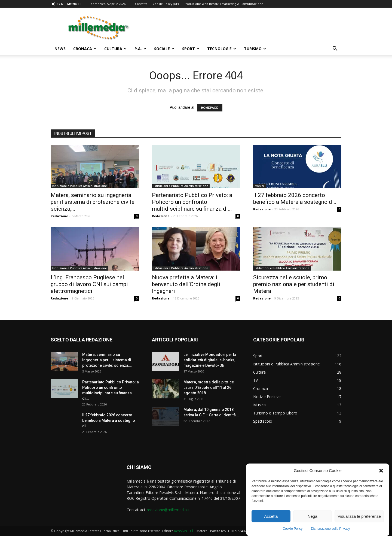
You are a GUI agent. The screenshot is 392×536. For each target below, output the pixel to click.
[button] (381, 474)
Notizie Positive (267, 397)
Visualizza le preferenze (359, 520)
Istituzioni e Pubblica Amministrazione (79, 186)
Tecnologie (222, 49)
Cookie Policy (293, 532)
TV (255, 380)
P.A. (140, 49)
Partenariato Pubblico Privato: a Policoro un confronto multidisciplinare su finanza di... (192, 202)
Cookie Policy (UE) (166, 4)
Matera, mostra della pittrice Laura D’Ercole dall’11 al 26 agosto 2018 (209, 387)
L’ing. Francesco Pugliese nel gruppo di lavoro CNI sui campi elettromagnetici (89, 284)
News (60, 49)
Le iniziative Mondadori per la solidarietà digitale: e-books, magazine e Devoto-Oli (210, 360)
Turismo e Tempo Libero (275, 413)
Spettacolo (263, 421)
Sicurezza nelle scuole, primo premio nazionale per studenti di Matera (294, 284)
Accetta (271, 520)
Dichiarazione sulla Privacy (330, 532)
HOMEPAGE (209, 108)
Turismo (255, 49)
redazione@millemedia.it (168, 510)
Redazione (59, 216)
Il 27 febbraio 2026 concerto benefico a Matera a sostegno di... (295, 199)
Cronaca (85, 49)
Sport (191, 49)
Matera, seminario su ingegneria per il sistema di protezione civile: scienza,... (93, 202)
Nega (313, 520)
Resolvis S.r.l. (184, 531)
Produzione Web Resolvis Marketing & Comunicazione (223, 4)
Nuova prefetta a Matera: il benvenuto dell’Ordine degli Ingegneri (186, 284)
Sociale (164, 49)
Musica (260, 186)
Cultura (115, 49)
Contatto (141, 4)
